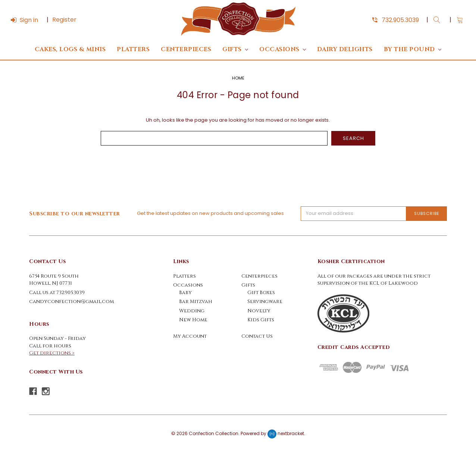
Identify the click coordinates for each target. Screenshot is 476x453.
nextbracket (291, 434)
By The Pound (413, 49)
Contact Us (257, 336)
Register (64, 20)
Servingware (265, 302)
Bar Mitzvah (196, 302)
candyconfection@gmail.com (71, 302)
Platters (133, 49)
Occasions (283, 49)
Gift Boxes (261, 293)
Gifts (235, 49)
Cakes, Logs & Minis (70, 49)
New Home (193, 320)
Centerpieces (186, 49)
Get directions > (52, 353)
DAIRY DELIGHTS (345, 49)
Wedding (192, 311)
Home (238, 78)
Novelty (259, 311)
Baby (185, 293)
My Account (190, 336)
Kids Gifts (261, 320)
